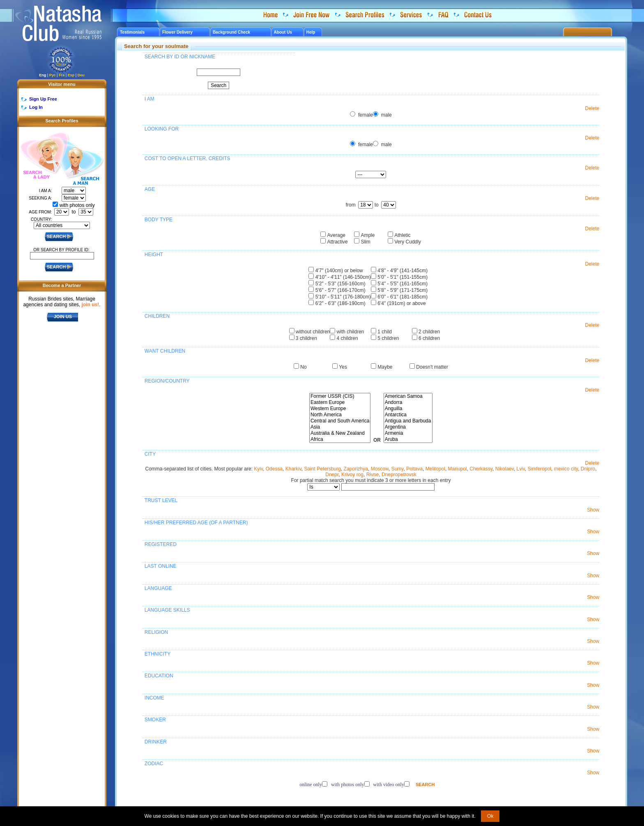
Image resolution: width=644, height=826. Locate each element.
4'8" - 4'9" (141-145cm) (402, 271)
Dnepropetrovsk (399, 475)
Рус (53, 75)
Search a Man (82, 163)
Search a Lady (40, 156)
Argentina (408, 427)
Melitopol (435, 469)
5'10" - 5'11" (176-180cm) (343, 297)
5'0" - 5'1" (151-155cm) (402, 277)
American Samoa (408, 396)
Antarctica (408, 415)
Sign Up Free (43, 99)
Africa (340, 439)
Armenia (408, 433)
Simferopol (539, 469)
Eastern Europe (340, 403)
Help (311, 32)
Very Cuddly (408, 242)
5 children (388, 338)
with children (351, 332)
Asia (340, 427)
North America (340, 415)
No (303, 367)
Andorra (408, 403)
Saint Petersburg (323, 469)
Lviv (521, 469)
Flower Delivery (177, 32)
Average (336, 235)
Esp (71, 75)
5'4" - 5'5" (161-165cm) (402, 284)
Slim (365, 242)
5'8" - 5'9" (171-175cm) (402, 290)
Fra (62, 75)
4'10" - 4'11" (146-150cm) (343, 277)
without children (313, 332)
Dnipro (588, 469)
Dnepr (332, 475)
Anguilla (408, 409)
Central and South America (340, 421)
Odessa (274, 469)
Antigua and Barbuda (408, 421)
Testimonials (132, 32)
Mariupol (458, 469)
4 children (347, 338)
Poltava (414, 469)
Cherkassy (481, 469)
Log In (36, 107)
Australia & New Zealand (340, 433)
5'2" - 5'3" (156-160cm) (340, 284)
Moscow (380, 469)
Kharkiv (293, 469)
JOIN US (63, 317)
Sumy (398, 469)
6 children (429, 338)
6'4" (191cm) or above (401, 303)
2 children (429, 332)
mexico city (566, 469)
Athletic (402, 235)
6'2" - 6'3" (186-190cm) (340, 303)
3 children (306, 338)
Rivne (373, 475)
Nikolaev (505, 469)
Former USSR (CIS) (340, 396)
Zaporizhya (356, 469)
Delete (592, 108)
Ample (368, 235)
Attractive (338, 242)
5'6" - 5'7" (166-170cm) (340, 290)
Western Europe (340, 409)
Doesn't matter (432, 367)
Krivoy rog (352, 475)
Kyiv (258, 469)
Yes (343, 367)
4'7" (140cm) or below (339, 271)
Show (593, 510)
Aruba (408, 439)
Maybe (385, 367)
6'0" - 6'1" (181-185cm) (402, 297)
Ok (490, 816)
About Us (283, 32)
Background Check (231, 32)
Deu (81, 75)
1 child (385, 332)
